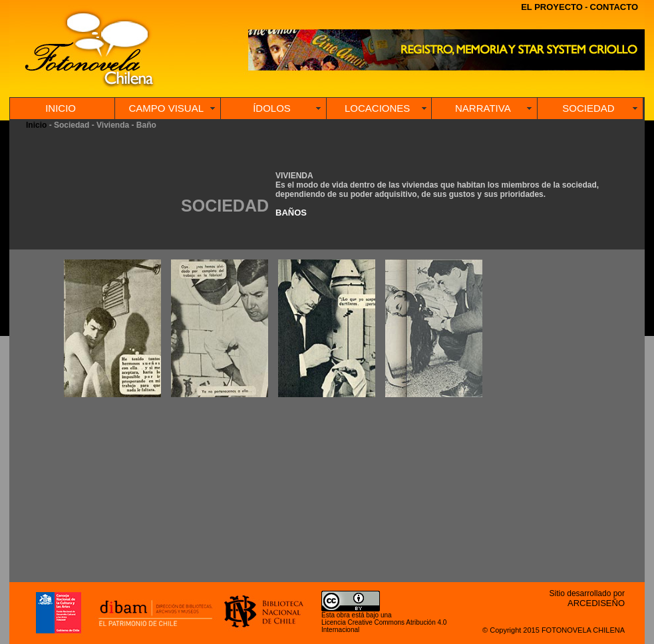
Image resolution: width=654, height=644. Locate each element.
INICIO (61, 108)
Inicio (36, 125)
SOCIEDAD (588, 108)
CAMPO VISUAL (167, 108)
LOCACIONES (377, 108)
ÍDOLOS (272, 108)
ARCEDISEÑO (596, 603)
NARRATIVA (483, 108)
